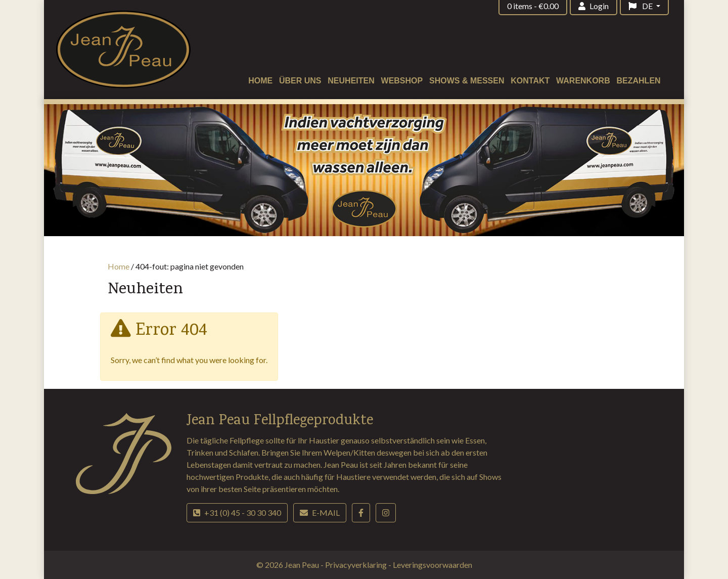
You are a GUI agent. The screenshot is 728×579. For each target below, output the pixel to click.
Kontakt (530, 81)
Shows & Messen (467, 81)
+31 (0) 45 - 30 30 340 (237, 513)
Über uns (300, 81)
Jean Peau (303, 565)
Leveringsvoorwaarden (433, 565)
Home (260, 81)
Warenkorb (583, 81)
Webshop (402, 81)
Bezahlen (639, 81)
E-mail (320, 513)
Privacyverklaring (357, 565)
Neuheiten (351, 81)
